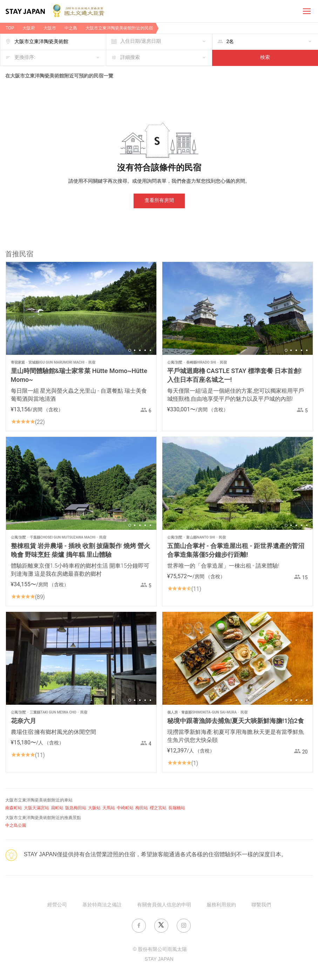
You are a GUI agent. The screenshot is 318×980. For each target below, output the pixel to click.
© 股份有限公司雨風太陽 (160, 950)
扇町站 (57, 808)
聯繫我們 (261, 905)
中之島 (71, 28)
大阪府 (29, 28)
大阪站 (94, 808)
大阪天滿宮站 (36, 808)
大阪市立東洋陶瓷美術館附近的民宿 (119, 28)
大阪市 (50, 28)
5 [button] (150, 350)
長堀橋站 (177, 808)
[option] (81, 308)
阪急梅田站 (76, 808)
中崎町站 (125, 808)
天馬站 (109, 808)
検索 (265, 58)
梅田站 (142, 808)
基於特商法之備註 (102, 905)
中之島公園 (16, 826)
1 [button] (130, 350)
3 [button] (140, 350)
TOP (10, 28)
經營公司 (57, 905)
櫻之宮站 (158, 808)
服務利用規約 (221, 905)
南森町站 (14, 808)
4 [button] (145, 350)
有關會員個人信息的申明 (164, 905)
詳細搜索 (130, 58)
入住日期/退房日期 (141, 42)
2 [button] (135, 350)
